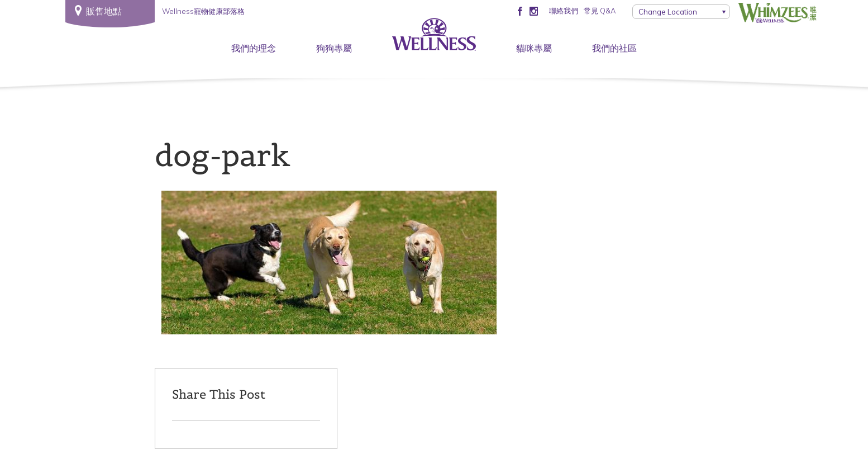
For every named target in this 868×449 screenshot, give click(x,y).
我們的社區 (614, 48)
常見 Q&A (600, 11)
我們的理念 (254, 48)
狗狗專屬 (334, 48)
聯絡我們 (564, 11)
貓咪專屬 (534, 48)
